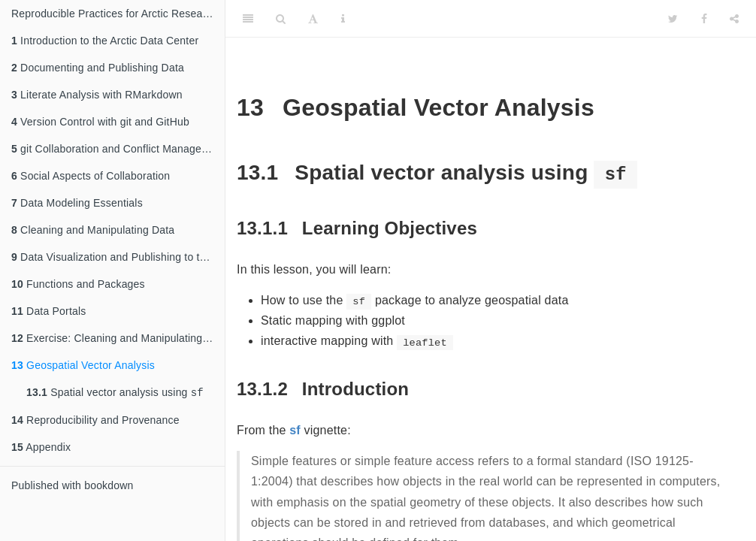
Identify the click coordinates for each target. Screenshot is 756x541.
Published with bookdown (73, 487)
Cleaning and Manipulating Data (93, 230)
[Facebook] (704, 19)
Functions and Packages (78, 284)
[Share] (734, 19)
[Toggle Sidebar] (248, 19)
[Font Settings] (313, 19)
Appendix (41, 449)
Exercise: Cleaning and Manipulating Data (118, 338)
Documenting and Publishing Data (98, 68)
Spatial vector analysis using (115, 393)
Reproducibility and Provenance (95, 422)
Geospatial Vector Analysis (83, 365)
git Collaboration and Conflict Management (118, 149)
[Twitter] (673, 19)
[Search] (281, 19)
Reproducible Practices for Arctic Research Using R (118, 14)
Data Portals (49, 311)
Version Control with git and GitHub (100, 122)
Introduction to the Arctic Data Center (105, 41)
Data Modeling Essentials (77, 203)
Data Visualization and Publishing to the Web (118, 257)
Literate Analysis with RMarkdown (97, 95)
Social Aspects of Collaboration (91, 176)
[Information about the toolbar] (343, 19)
